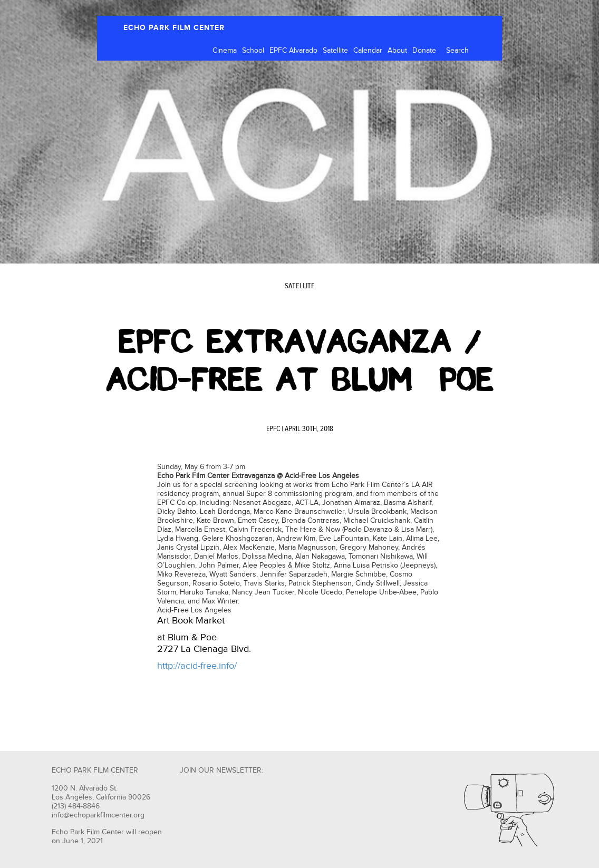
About (397, 51)
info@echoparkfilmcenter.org (98, 815)
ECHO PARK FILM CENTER (174, 28)
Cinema (225, 51)
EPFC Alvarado (293, 51)
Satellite (335, 51)
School (253, 51)
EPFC (273, 429)
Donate (424, 51)
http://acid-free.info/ (197, 666)
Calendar (368, 51)
